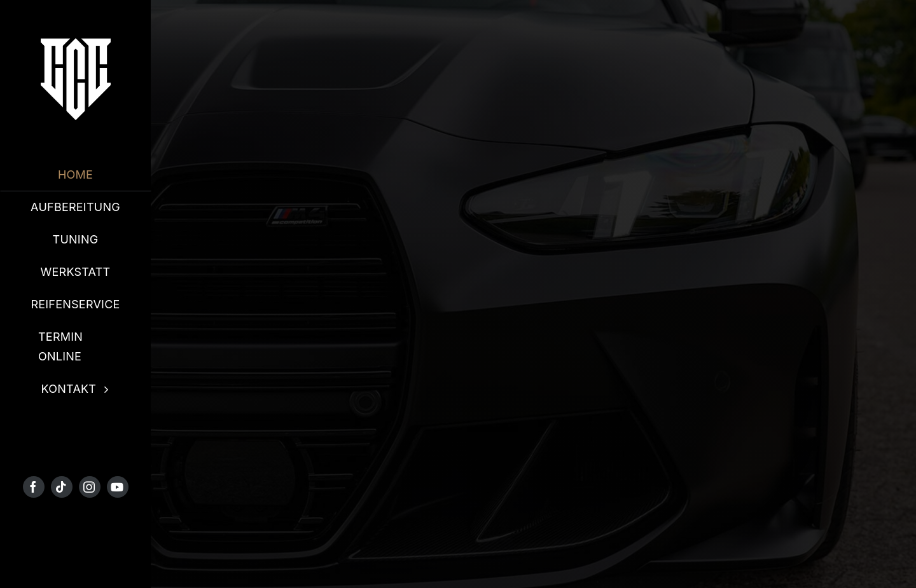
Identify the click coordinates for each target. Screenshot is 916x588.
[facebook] (34, 487)
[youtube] (118, 487)
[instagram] (90, 487)
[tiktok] (62, 487)
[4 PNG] (76, 43)
